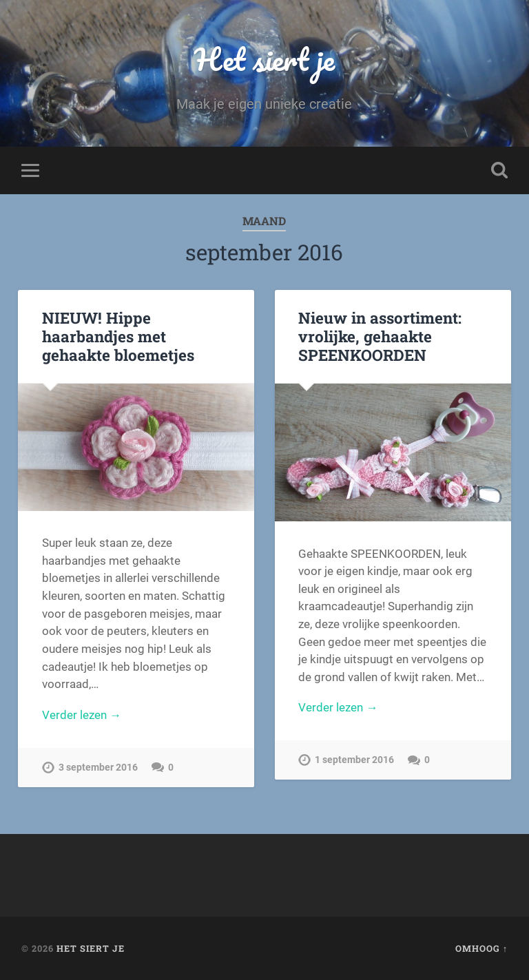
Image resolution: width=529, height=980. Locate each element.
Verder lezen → (82, 715)
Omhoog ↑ (481, 948)
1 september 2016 (354, 760)
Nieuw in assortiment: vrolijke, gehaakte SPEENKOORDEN (380, 336)
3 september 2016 (98, 768)
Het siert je (264, 59)
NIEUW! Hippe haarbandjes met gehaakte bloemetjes (118, 336)
